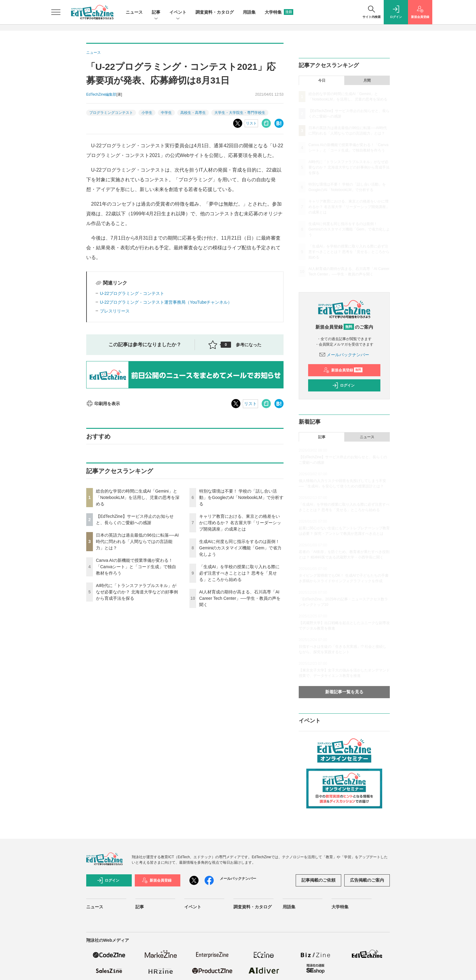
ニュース (134, 12)
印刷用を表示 (103, 404)
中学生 (166, 113)
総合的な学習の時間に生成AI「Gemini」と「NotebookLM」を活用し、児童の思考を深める (138, 497)
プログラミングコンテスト (111, 113)
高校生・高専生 (193, 113)
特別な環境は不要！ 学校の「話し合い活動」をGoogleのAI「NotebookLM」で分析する (241, 497)
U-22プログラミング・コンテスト (132, 293)
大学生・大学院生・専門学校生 (240, 113)
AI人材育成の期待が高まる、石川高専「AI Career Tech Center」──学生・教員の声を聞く (240, 598)
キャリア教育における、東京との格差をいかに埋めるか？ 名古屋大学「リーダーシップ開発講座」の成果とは (240, 523)
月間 (367, 80)
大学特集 (279, 12)
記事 (156, 13)
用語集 (249, 12)
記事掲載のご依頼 (318, 880)
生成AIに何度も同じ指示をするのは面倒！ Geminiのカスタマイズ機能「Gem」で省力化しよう (240, 548)
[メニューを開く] (56, 12)
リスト (251, 123)
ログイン (343, 385)
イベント (178, 13)
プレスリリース (115, 311)
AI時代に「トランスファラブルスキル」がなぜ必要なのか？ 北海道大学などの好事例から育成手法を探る (137, 592)
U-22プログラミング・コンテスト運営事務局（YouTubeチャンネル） (166, 302)
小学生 (147, 113)
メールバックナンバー (344, 355)
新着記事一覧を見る (344, 692)
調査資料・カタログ (215, 12)
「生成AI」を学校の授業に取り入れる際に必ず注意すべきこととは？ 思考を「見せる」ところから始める (239, 573)
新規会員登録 (343, 370)
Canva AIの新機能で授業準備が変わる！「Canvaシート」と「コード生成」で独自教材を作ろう (136, 567)
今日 (322, 80)
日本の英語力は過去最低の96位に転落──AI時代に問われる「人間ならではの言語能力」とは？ (137, 541)
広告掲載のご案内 (367, 880)
